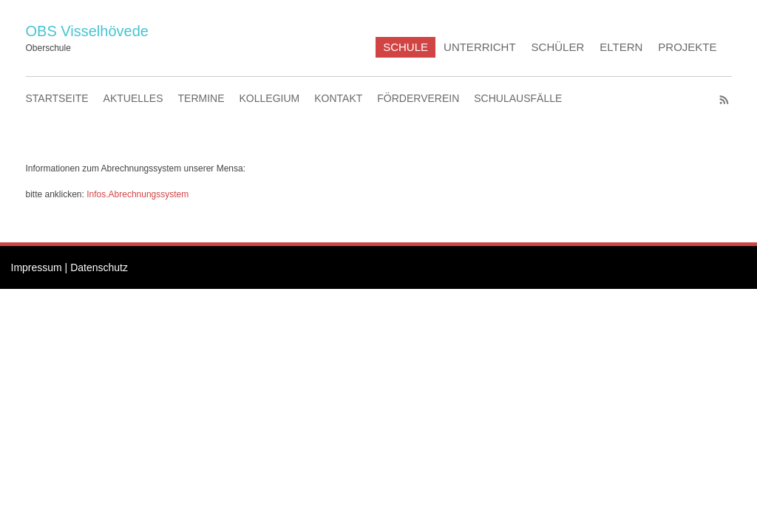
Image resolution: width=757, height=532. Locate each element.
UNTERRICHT (480, 47)
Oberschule (48, 48)
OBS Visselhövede (87, 31)
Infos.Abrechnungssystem (138, 194)
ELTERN (621, 47)
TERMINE (201, 98)
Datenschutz (99, 267)
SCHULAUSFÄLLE (518, 98)
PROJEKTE (687, 47)
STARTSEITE (57, 98)
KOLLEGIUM (270, 98)
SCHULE (405, 47)
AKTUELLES (133, 98)
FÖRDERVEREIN (418, 98)
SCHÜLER (558, 47)
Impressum (37, 267)
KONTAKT (338, 98)
